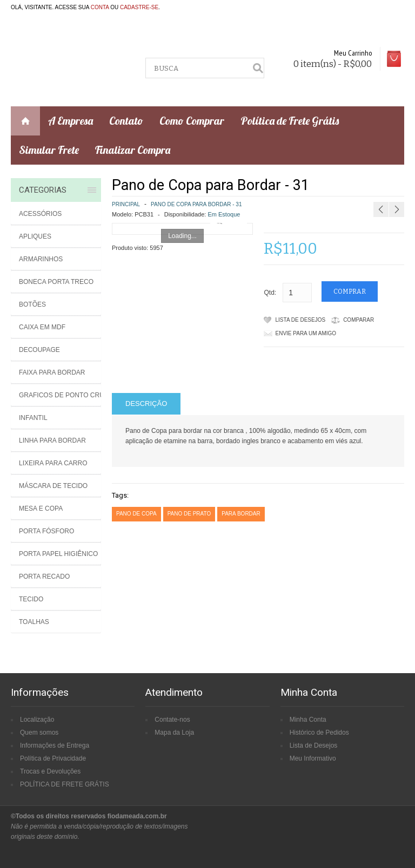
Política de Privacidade (53, 758)
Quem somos (39, 733)
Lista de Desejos (301, 320)
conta (100, 7)
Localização (37, 720)
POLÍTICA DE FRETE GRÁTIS (65, 784)
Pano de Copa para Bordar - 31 (196, 204)
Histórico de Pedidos (319, 733)
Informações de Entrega (55, 745)
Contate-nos (172, 720)
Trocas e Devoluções (50, 771)
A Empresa (71, 121)
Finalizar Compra (133, 150)
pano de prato (189, 514)
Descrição (146, 404)
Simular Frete (49, 150)
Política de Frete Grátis (290, 121)
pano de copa (136, 514)
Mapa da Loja (174, 733)
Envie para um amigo (306, 333)
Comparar (359, 320)
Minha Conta (308, 720)
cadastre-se (139, 7)
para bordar (241, 514)
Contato (126, 121)
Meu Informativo (313, 758)
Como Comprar (192, 121)
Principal (126, 204)
